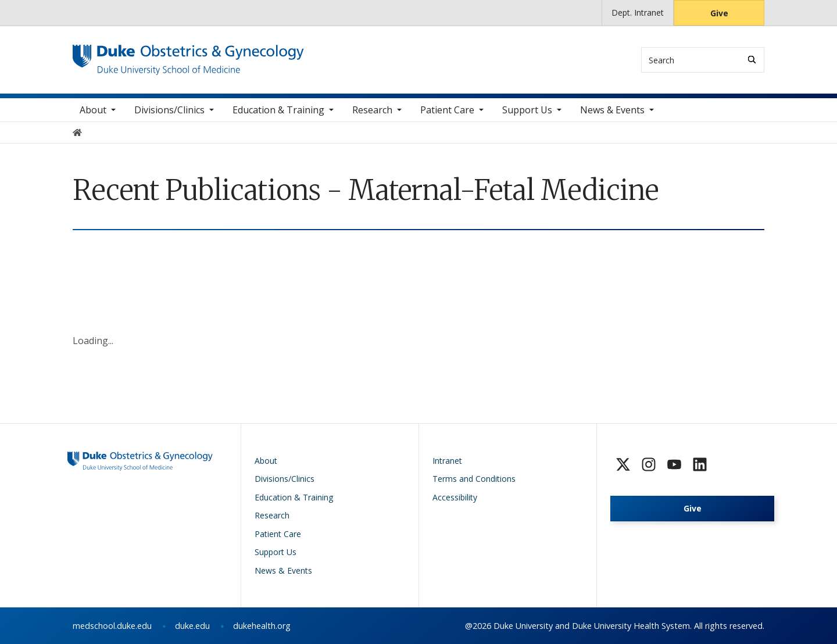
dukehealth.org (262, 626)
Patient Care (447, 110)
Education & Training (278, 110)
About (93, 110)
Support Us (527, 110)
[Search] (752, 60)
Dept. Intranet (638, 12)
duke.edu (192, 626)
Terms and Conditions (474, 479)
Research (372, 110)
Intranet (447, 461)
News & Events (612, 110)
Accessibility (455, 497)
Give (719, 13)
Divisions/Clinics (169, 110)
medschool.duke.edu (112, 626)
